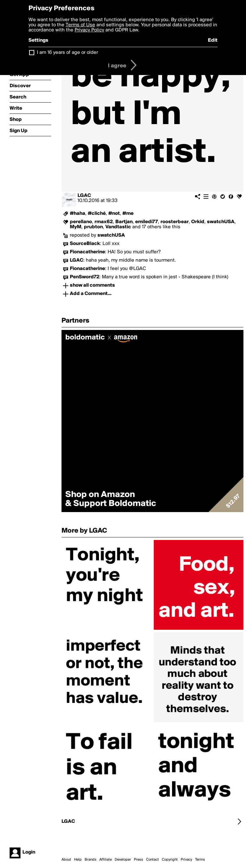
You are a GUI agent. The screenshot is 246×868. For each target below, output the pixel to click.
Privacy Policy (89, 30)
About (66, 860)
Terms (200, 860)
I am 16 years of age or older (67, 53)
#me (128, 214)
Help (78, 860)
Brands (90, 860)
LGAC (84, 196)
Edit (213, 40)
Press (139, 860)
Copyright (170, 860)
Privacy (186, 860)
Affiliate (106, 860)
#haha (78, 214)
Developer (123, 860)
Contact (152, 860)
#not (114, 214)
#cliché (97, 214)
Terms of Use (80, 25)
